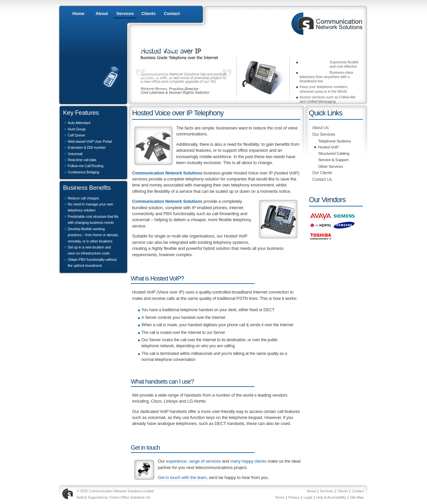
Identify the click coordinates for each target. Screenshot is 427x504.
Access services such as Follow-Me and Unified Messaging (328, 99)
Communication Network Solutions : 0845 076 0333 (325, 24)
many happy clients (248, 461)
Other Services (331, 166)
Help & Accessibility (331, 497)
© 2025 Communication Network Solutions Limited (115, 491)
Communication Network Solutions (167, 173)
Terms (280, 497)
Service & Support (333, 160)
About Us (320, 128)
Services (125, 14)
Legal (308, 497)
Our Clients (322, 173)
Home (78, 14)
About (102, 14)
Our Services (324, 134)
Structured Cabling (334, 153)
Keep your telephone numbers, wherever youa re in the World (324, 89)
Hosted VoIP (328, 147)
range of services (205, 461)
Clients (149, 14)
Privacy (294, 497)
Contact (172, 14)
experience (176, 461)
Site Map (357, 497)
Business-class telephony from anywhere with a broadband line (326, 77)
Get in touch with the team (182, 477)
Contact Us (322, 179)
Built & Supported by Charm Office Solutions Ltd (113, 497)
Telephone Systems (335, 141)
